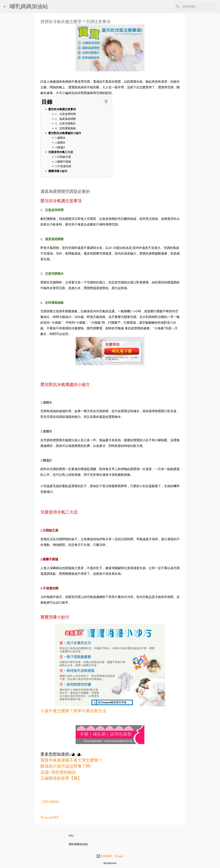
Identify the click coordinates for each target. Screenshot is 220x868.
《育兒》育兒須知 (50, 802)
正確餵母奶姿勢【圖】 (61, 778)
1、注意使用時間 (65, 114)
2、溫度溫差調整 (65, 119)
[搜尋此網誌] (199, 7)
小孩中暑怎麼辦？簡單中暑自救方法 (73, 711)
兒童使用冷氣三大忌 (61, 152)
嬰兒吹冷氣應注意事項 (62, 109)
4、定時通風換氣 (65, 128)
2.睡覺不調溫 (63, 162)
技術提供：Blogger (110, 856)
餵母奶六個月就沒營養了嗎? (66, 766)
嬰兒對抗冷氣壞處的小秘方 (65, 133)
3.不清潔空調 (63, 166)
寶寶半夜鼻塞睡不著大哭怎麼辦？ (71, 760)
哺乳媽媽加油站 (29, 6)
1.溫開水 (60, 138)
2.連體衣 (60, 143)
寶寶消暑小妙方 (58, 171)
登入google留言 (50, 817)
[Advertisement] (103, 789)
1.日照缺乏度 (63, 157)
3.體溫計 (60, 147)
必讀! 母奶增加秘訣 (58, 772)
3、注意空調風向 (65, 123)
